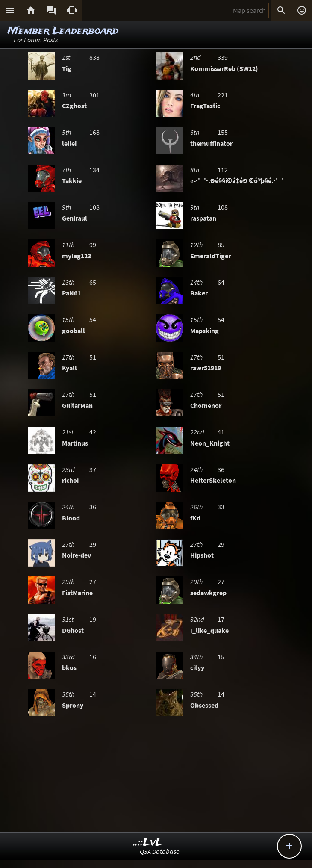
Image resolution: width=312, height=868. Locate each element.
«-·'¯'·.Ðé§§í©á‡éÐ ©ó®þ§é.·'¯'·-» (241, 180)
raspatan (203, 218)
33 (221, 507)
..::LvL (148, 843)
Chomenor (206, 405)
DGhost (73, 630)
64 (221, 282)
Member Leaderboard (63, 31)
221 (223, 95)
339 (223, 57)
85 (221, 245)
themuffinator (211, 143)
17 (221, 619)
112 (223, 170)
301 (94, 95)
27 (93, 582)
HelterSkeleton (213, 480)
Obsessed (204, 705)
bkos (69, 667)
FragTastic (205, 106)
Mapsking (205, 331)
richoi (70, 480)
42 (93, 432)
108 (94, 207)
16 (93, 657)
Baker (199, 293)
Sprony (73, 705)
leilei (69, 143)
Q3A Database (160, 851)
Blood (71, 518)
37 (93, 469)
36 (221, 469)
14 (93, 694)
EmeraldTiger (210, 256)
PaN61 (71, 293)
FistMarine (77, 593)
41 (221, 432)
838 (94, 57)
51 (93, 357)
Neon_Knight (210, 443)
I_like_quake (209, 630)
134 (94, 170)
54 (93, 319)
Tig (67, 68)
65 (93, 282)
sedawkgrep (208, 593)
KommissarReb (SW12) (224, 68)
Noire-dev (77, 555)
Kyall (69, 368)
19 (93, 619)
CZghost (74, 106)
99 (93, 245)
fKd (195, 518)
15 (221, 657)
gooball (74, 331)
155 (223, 132)
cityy (197, 667)
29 (93, 544)
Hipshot (202, 555)
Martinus (75, 443)
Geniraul (75, 218)
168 (94, 132)
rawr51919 (206, 368)
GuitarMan (77, 405)
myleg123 (77, 256)
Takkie (72, 180)
